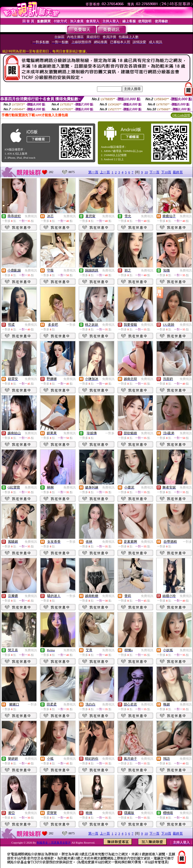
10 (146, 172)
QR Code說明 (181, 115)
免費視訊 (31, 216)
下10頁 (166, 172)
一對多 (71, 325)
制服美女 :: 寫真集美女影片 (54, 843)
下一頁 (154, 172)
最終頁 (178, 172)
